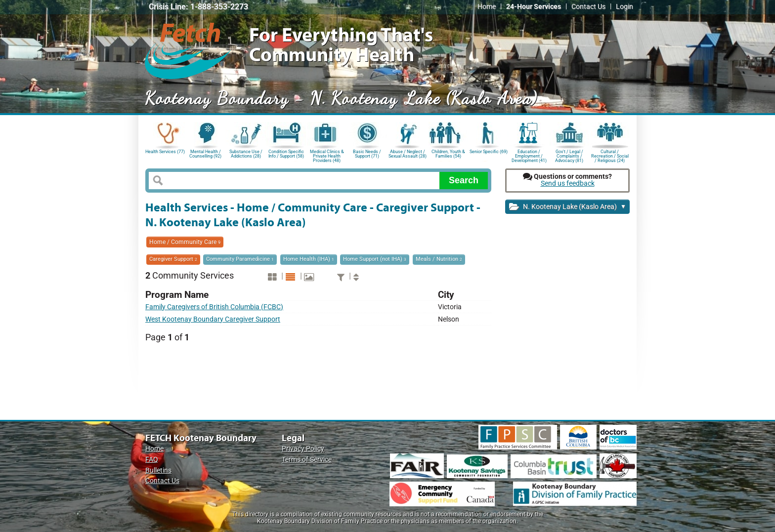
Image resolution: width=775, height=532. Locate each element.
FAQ (152, 460)
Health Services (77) (165, 152)
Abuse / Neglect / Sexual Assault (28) (408, 154)
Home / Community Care (185, 242)
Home (487, 7)
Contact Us (588, 7)
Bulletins (158, 471)
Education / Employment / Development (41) (529, 155)
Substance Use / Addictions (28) (246, 154)
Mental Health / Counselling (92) (205, 154)
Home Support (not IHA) (375, 259)
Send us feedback (568, 184)
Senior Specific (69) (489, 152)
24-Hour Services (534, 7)
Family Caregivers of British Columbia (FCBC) (214, 307)
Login (624, 7)
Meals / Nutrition (439, 259)
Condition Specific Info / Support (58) (286, 154)
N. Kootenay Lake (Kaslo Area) (568, 207)
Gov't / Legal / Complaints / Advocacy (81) (569, 155)
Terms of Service (307, 460)
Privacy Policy (303, 449)
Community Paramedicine (240, 259)
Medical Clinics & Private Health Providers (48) (327, 155)
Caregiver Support (173, 259)
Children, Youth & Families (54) (448, 154)
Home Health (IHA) (309, 259)
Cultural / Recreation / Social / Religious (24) (610, 155)
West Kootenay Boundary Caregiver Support (213, 319)
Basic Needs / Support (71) (367, 154)
